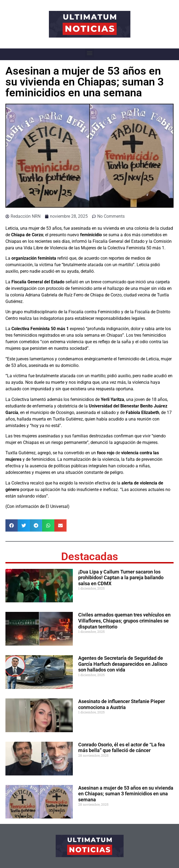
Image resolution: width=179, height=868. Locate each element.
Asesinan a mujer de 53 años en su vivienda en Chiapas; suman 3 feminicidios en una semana (126, 794)
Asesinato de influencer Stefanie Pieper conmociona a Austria (122, 704)
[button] (89, 53)
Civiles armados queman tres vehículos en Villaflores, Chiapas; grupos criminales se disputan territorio (124, 621)
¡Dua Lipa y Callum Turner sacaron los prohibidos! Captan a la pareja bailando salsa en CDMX (121, 578)
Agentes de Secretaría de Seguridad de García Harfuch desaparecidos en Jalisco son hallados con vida (123, 664)
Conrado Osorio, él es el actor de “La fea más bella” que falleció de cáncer (122, 748)
